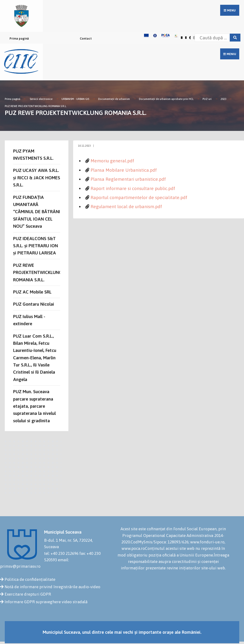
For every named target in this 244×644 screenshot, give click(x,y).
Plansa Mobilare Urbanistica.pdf (124, 170)
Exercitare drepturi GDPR (28, 594)
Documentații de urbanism (114, 99)
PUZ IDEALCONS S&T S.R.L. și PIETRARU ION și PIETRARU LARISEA (36, 246)
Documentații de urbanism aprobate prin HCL (166, 99)
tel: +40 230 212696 (61, 553)
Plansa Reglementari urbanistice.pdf (128, 179)
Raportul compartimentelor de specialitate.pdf (139, 197)
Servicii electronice (41, 99)
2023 (224, 99)
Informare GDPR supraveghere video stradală (46, 602)
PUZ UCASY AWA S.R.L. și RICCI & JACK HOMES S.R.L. (37, 178)
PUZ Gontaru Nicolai (34, 304)
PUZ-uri (207, 99)
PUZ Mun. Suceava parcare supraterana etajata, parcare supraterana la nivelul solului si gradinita (34, 406)
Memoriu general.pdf (112, 161)
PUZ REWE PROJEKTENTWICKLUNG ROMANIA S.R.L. (36, 106)
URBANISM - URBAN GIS (75, 99)
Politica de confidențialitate (30, 579)
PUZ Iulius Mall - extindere (29, 320)
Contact (86, 39)
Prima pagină (19, 39)
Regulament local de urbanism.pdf (126, 206)
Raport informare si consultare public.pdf (133, 188)
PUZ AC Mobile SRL (32, 292)
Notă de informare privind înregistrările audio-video (52, 587)
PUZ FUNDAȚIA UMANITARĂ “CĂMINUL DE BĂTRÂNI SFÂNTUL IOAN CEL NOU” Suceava (37, 212)
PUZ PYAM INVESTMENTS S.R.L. (33, 155)
